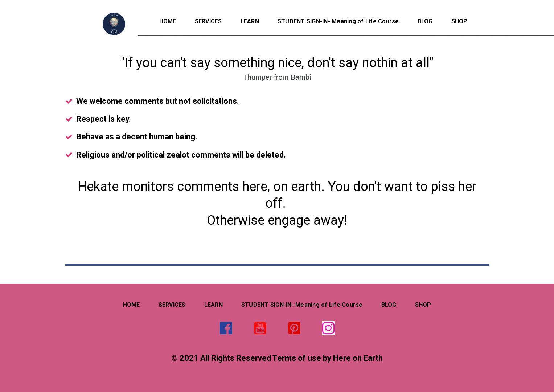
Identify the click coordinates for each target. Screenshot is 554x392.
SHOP (459, 21)
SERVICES (208, 21)
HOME (168, 21)
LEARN (250, 21)
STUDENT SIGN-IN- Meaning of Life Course (338, 21)
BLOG (425, 21)
